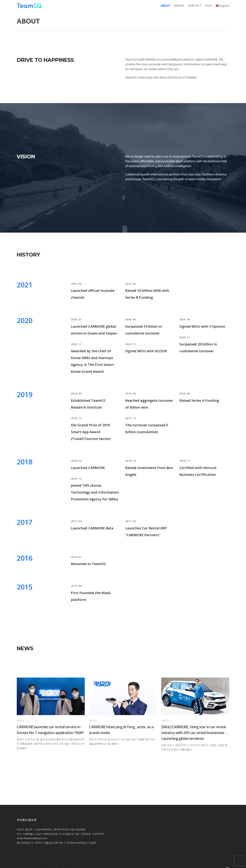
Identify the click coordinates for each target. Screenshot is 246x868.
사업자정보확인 (77, 829)
